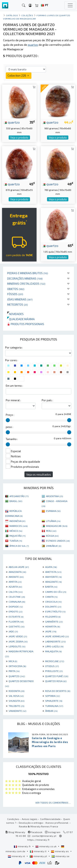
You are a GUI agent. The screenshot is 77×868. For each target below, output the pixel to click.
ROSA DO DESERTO (58, 691)
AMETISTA (53, 572)
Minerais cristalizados (26, 284)
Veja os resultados (39, 474)
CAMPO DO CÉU (56, 592)
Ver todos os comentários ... (53, 803)
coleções (27, 15)
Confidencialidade (50, 819)
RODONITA (17, 691)
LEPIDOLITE (17, 646)
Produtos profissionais (26, 324)
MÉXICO (16, 531)
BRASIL (16, 501)
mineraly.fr (23, 846)
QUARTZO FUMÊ (57, 676)
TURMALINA (54, 706)
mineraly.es (60, 851)
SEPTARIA (52, 696)
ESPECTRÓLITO (55, 611)
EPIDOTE (16, 611)
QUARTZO (17, 676)
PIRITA (14, 671)
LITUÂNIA (53, 521)
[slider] (8, 420)
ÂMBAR (51, 711)
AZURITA (15, 587)
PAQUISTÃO (17, 536)
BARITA (51, 587)
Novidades (15, 314)
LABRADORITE (55, 641)
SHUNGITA (17, 701)
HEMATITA (53, 626)
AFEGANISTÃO (19, 496)
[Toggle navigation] (70, 5)
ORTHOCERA (17, 666)
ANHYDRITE (53, 577)
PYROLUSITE (54, 671)
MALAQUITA (53, 651)
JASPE (51, 631)
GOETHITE (17, 626)
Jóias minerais (20, 299)
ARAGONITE (53, 582)
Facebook (35, 832)
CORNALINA (17, 602)
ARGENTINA (54, 496)
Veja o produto (19, 138)
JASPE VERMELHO (57, 636)
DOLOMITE (53, 607)
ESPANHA (53, 511)
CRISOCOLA (53, 602)
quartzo (12, 122)
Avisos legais (30, 819)
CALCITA (16, 592)
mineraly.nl (17, 856)
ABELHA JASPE (19, 567)
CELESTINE (17, 597)
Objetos (16, 289)
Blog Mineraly (15, 832)
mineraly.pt (39, 856)
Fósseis (15, 294)
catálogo (12, 15)
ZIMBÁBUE (54, 546)
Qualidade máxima (21, 319)
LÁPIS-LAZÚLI (54, 646)
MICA (13, 661)
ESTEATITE (16, 617)
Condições (13, 819)
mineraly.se (60, 856)
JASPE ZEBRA (18, 641)
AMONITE (16, 577)
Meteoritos (18, 304)
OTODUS (52, 666)
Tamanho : (12, 439)
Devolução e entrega (31, 823)
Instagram (53, 832)
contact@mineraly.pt (44, 836)
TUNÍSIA (16, 541)
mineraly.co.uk (46, 846)
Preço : (10, 415)
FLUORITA (16, 621)
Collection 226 (19, 75)
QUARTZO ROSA (56, 681)
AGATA (51, 567)
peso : (9, 427)
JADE (13, 631)
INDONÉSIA (17, 521)
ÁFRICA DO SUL (19, 546)
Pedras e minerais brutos (28, 273)
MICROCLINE (55, 661)
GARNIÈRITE (54, 621)
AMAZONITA (17, 572)
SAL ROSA (16, 696)
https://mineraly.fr (38, 840)
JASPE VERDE (18, 636)
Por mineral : (13, 400)
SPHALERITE (54, 701)
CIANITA (51, 597)
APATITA (15, 582)
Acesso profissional (57, 823)
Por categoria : (14, 347)
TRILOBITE (16, 706)
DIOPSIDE (16, 607)
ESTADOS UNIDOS (58, 541)
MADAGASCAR (57, 526)
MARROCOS (18, 526)
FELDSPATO (53, 617)
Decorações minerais (25, 278)
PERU (51, 531)
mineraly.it (38, 851)
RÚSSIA (52, 536)
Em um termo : (14, 386)
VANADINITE (17, 711)
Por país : (47, 400)
